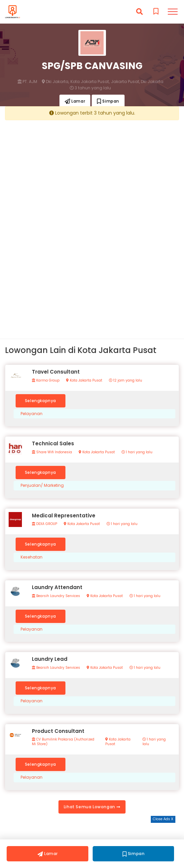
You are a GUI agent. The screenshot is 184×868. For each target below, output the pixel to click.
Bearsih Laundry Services (56, 596)
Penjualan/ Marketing (42, 485)
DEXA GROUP (45, 524)
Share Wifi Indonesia (52, 452)
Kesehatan (32, 557)
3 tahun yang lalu (90, 88)
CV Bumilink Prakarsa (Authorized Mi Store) (63, 742)
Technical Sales (53, 443)
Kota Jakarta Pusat (84, 381)
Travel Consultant (56, 372)
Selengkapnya (41, 401)
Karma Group (46, 381)
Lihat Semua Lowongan (92, 807)
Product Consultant (58, 731)
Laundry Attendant (57, 587)
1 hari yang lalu (137, 452)
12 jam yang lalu (126, 381)
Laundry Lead (50, 659)
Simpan (108, 101)
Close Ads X (163, 819)
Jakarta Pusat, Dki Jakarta (137, 82)
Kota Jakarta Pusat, (90, 82)
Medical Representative (64, 516)
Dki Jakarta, (55, 82)
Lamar (75, 101)
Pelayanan (32, 414)
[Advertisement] (92, 171)
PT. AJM (27, 82)
